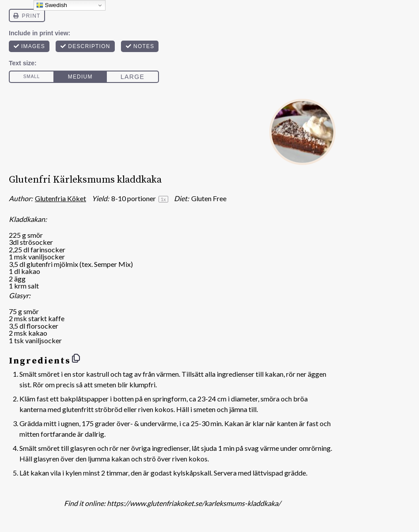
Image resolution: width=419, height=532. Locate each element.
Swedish (52, 5)
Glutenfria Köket (60, 198)
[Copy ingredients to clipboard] (76, 358)
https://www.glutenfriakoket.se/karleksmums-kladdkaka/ (194, 503)
